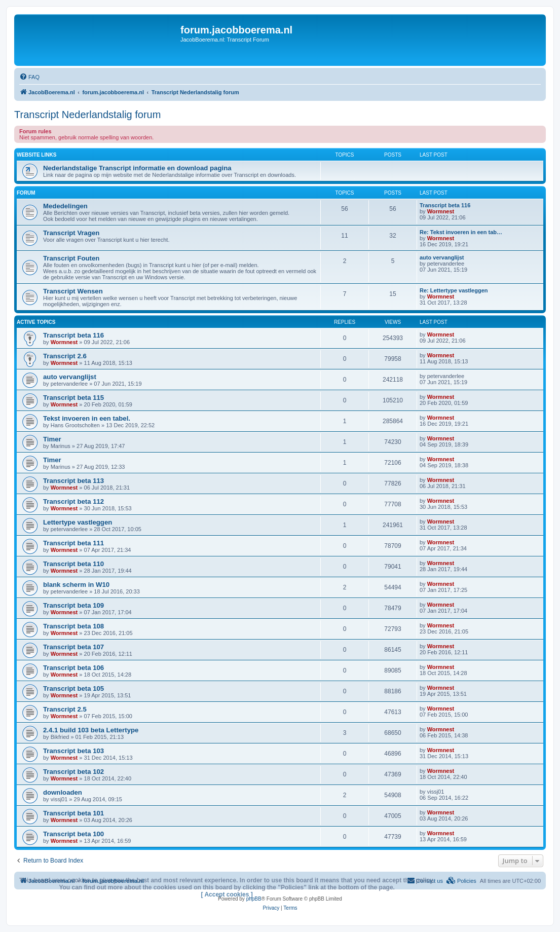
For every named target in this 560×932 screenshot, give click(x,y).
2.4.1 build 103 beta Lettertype (91, 730)
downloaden (63, 792)
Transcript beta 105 (73, 688)
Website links (36, 155)
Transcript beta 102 (73, 772)
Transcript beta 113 (73, 481)
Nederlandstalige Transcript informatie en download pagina (137, 168)
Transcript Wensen (73, 291)
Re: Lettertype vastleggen (454, 290)
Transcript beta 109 (73, 605)
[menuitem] (29, 77)
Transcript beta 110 (73, 564)
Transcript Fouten (71, 258)
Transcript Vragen (71, 233)
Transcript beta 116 (445, 205)
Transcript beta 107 (73, 647)
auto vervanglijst (442, 257)
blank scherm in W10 (76, 585)
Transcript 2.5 (65, 709)
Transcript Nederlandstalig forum (87, 115)
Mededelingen (65, 206)
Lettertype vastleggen (78, 522)
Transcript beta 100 (73, 834)
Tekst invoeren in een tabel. (87, 418)
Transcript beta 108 (73, 626)
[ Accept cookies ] (227, 894)
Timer (52, 439)
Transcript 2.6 (65, 356)
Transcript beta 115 (73, 398)
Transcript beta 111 (73, 543)
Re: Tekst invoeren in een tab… (461, 232)
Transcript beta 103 (73, 751)
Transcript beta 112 (73, 501)
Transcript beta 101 (73, 813)
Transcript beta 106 (73, 668)
